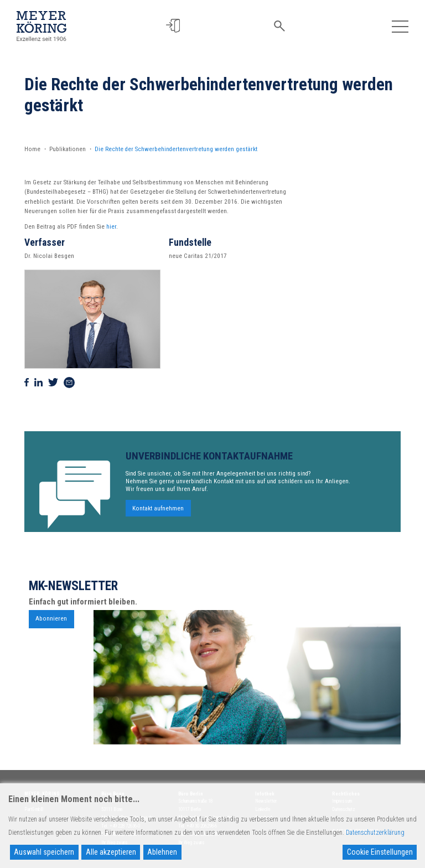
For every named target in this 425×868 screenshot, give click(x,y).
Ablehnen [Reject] (162, 852)
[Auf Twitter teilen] (53, 383)
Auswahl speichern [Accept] (44, 852)
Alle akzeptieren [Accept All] (111, 852)
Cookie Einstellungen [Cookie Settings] (380, 852)
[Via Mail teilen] (69, 383)
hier (111, 227)
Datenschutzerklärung (375, 833)
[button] (173, 26)
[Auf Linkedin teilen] (38, 383)
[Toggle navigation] (400, 26)
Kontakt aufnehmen (158, 511)
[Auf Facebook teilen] (27, 383)
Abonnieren (51, 622)
